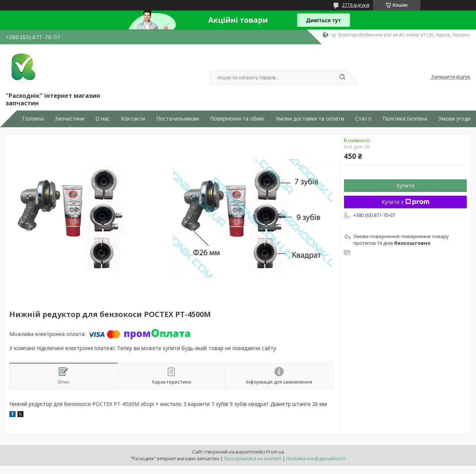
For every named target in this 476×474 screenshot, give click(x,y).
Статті (363, 119)
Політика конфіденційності (316, 459)
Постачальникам (178, 119)
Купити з (406, 202)
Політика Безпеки (405, 119)
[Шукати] (342, 77)
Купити (405, 185)
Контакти (133, 119)
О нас (103, 119)
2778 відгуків (356, 5)
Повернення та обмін (237, 119)
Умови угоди (454, 119)
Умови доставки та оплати (310, 119)
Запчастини (70, 119)
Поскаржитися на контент (253, 459)
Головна (33, 119)
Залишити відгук (451, 77)
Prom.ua (275, 452)
